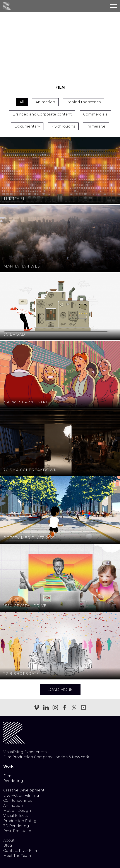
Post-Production (19, 831)
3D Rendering (16, 826)
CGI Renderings (18, 801)
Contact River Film (20, 851)
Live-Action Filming (21, 795)
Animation (13, 806)
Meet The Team (17, 856)
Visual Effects (15, 816)
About (9, 840)
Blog (8, 845)
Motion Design (17, 811)
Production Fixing (20, 821)
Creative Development (24, 790)
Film (7, 776)
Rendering (13, 781)
